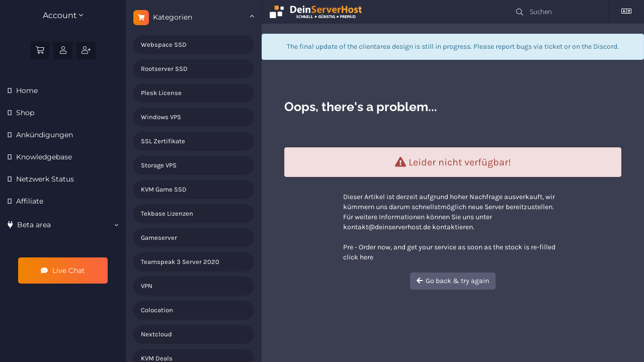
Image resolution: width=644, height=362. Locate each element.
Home (26, 90)
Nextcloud (156, 334)
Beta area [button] (63, 225)
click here (358, 257)
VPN (147, 286)
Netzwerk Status (44, 179)
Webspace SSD (164, 44)
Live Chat (63, 270)
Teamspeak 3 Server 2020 (180, 262)
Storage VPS (159, 165)
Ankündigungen (44, 135)
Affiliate (29, 201)
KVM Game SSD (164, 189)
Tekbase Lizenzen (167, 213)
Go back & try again (453, 281)
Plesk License (161, 93)
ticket (553, 47)
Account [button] (63, 15)
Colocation (157, 310)
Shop (24, 113)
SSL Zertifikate (163, 141)
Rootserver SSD (164, 69)
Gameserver (159, 238)
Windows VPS (161, 117)
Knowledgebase (43, 157)
